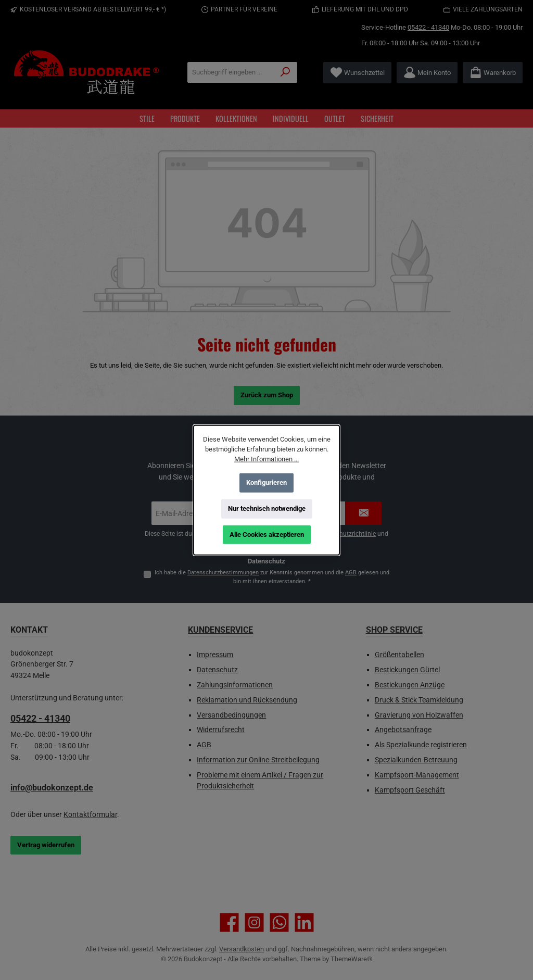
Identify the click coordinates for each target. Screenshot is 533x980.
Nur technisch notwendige (267, 508)
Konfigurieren (266, 482)
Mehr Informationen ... (266, 459)
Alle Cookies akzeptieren (267, 535)
